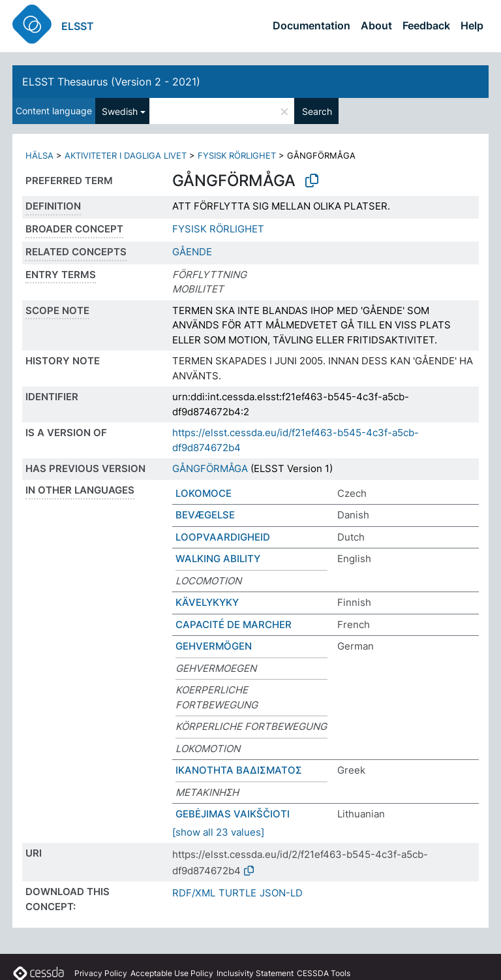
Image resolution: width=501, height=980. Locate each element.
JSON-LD (281, 893)
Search (317, 111)
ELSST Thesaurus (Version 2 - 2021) (111, 82)
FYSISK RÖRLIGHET (237, 155)
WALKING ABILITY (218, 559)
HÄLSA (39, 155)
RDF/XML (194, 893)
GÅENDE (192, 252)
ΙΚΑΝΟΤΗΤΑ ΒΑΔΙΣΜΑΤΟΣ (239, 770)
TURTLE (237, 893)
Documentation (311, 25)
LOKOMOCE (204, 493)
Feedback (426, 25)
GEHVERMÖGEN (214, 646)
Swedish (120, 111)
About (376, 25)
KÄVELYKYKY (207, 602)
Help (472, 25)
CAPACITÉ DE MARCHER (234, 624)
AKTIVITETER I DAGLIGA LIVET (126, 155)
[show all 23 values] (218, 832)
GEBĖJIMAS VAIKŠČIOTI (233, 814)
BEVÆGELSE (205, 515)
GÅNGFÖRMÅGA (210, 468)
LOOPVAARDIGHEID (223, 537)
